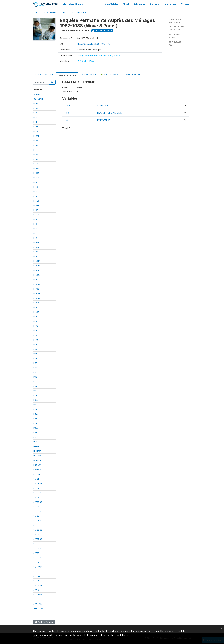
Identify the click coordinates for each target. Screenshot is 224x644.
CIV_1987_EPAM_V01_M (76, 12)
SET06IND (38, 530)
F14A (35, 405)
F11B (35, 367)
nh (67, 113)
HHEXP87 (38, 446)
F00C (36, 113)
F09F (36, 321)
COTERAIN (38, 99)
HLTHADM (38, 456)
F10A (35, 349)
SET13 (36, 590)
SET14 (36, 599)
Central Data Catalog (49, 12)
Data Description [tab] (67, 75)
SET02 (36, 488)
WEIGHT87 (38, 608)
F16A (35, 428)
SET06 (36, 525)
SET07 (36, 534)
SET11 (36, 571)
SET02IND (38, 493)
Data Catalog (112, 4)
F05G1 (36, 215)
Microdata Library (73, 4)
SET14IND (38, 604)
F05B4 (36, 173)
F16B (35, 432)
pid (68, 120)
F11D (35, 377)
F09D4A (37, 298)
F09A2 (36, 247)
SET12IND (38, 585)
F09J (36, 340)
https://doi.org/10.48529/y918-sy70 (94, 44)
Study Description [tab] (44, 75)
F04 (35, 150)
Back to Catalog (44, 622)
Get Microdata (102, 30)
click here (122, 635)
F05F (36, 210)
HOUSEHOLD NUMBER (110, 113)
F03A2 (36, 140)
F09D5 (36, 312)
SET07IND (38, 539)
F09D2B (37, 279)
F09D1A (37, 261)
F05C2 (36, 182)
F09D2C (37, 284)
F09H (36, 330)
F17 (35, 437)
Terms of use (170, 4)
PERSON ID (104, 120)
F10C (36, 358)
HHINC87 (37, 451)
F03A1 (36, 136)
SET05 (36, 516)
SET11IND (37, 576)
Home (35, 12)
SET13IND (38, 595)
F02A (36, 127)
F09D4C (37, 307)
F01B (35, 122)
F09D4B (37, 303)
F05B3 (36, 168)
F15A (35, 414)
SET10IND (38, 567)
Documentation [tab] (89, 75)
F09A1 (36, 242)
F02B (36, 131)
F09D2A (37, 275)
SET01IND (38, 483)
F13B (35, 395)
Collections (139, 4)
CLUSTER (103, 105)
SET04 (36, 507)
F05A (36, 154)
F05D (36, 187)
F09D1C (37, 270)
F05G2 (36, 219)
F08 (35, 238)
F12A (35, 381)
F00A (36, 103)
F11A (35, 363)
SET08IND (38, 548)
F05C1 (36, 177)
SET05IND (38, 520)
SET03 (36, 497)
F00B (36, 108)
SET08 (36, 544)
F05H (36, 224)
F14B (35, 409)
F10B (35, 354)
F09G (36, 326)
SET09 (36, 553)
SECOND (37, 474)
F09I (35, 335)
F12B (35, 386)
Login (185, 4)
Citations (154, 4)
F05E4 (36, 205)
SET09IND (38, 557)
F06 (35, 228)
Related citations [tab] (132, 75)
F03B (36, 145)
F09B (36, 252)
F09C (36, 256)
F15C (36, 423)
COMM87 (38, 94)
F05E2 (36, 196)
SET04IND (38, 511)
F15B (35, 418)
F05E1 (36, 191)
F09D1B (37, 266)
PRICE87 (37, 465)
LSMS (62, 12)
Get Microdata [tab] (110, 74)
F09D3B (37, 293)
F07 (35, 233)
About (126, 4)
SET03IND (38, 502)
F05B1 (36, 159)
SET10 (36, 562)
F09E (36, 317)
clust (69, 105)
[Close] (221, 628)
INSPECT (37, 460)
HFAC (36, 442)
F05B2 (36, 164)
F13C (36, 400)
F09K (36, 344)
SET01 (36, 479)
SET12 (36, 581)
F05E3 (36, 201)
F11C (35, 372)
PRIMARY (37, 469)
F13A (35, 391)
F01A (35, 117)
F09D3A (37, 289)
